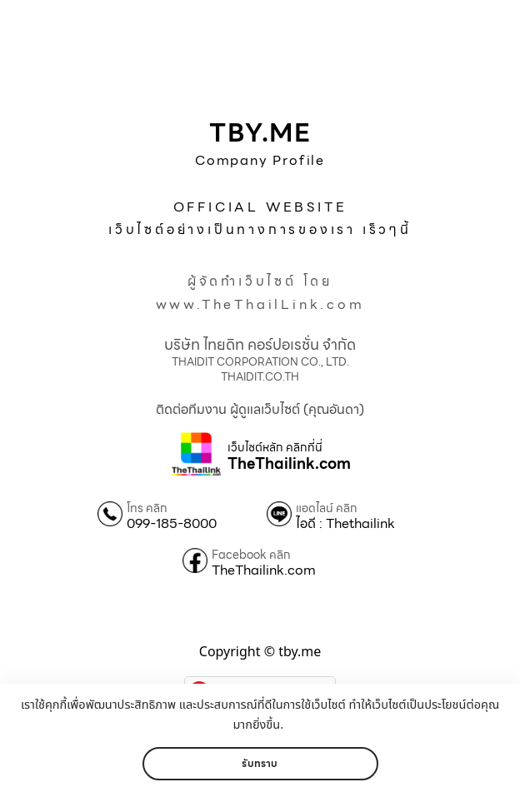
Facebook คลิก (251, 555)
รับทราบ (260, 763)
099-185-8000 (172, 524)
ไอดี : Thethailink (345, 524)
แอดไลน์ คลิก (327, 508)
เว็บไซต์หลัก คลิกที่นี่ (275, 448)
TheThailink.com (289, 464)
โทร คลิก (147, 508)
